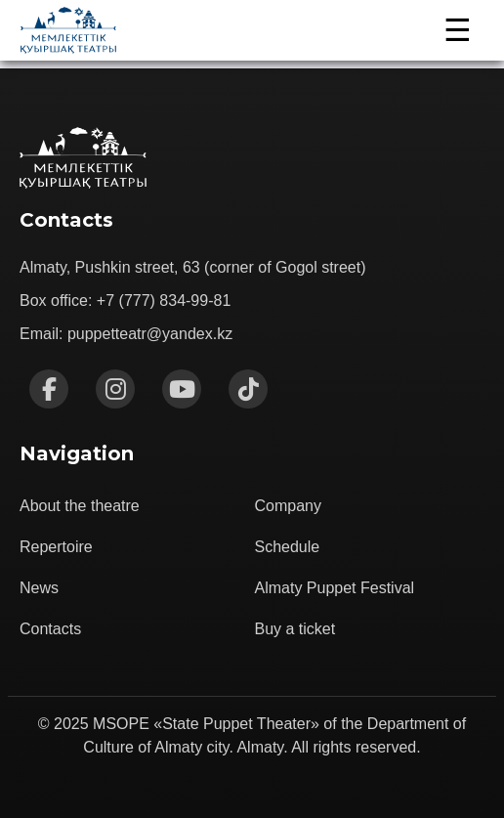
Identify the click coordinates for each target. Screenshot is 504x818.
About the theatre (80, 506)
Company (288, 506)
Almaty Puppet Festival (335, 588)
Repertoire (56, 547)
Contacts (50, 629)
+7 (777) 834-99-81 (164, 301)
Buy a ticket (295, 629)
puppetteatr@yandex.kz (150, 334)
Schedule (288, 547)
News (39, 588)
